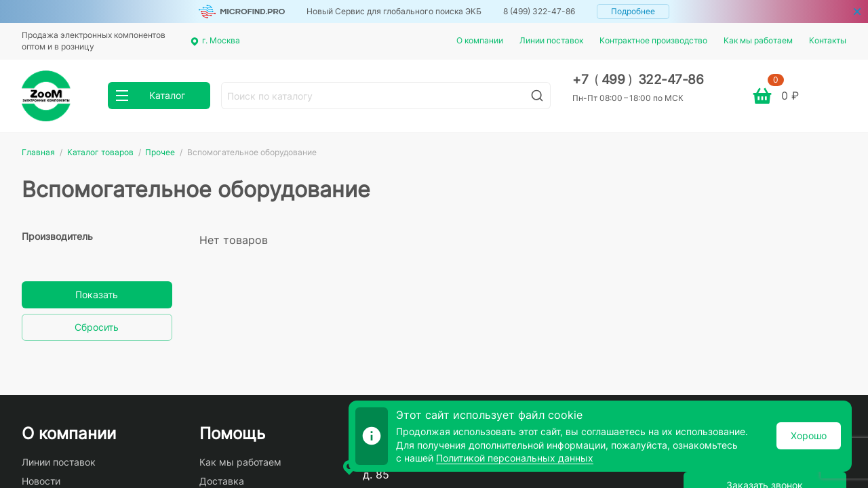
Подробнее (633, 11)
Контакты (828, 40)
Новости (41, 481)
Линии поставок (551, 40)
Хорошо (809, 435)
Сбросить (97, 327)
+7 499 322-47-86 (638, 80)
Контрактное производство (653, 40)
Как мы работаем (758, 40)
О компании (480, 40)
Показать (97, 294)
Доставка (222, 481)
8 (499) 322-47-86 (539, 11)
